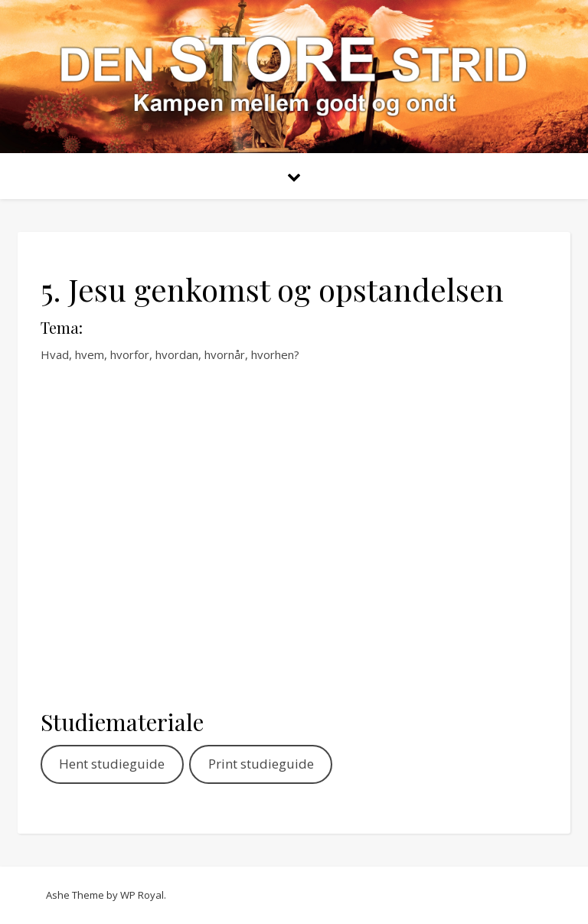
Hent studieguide (112, 764)
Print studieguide (261, 764)
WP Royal (142, 895)
